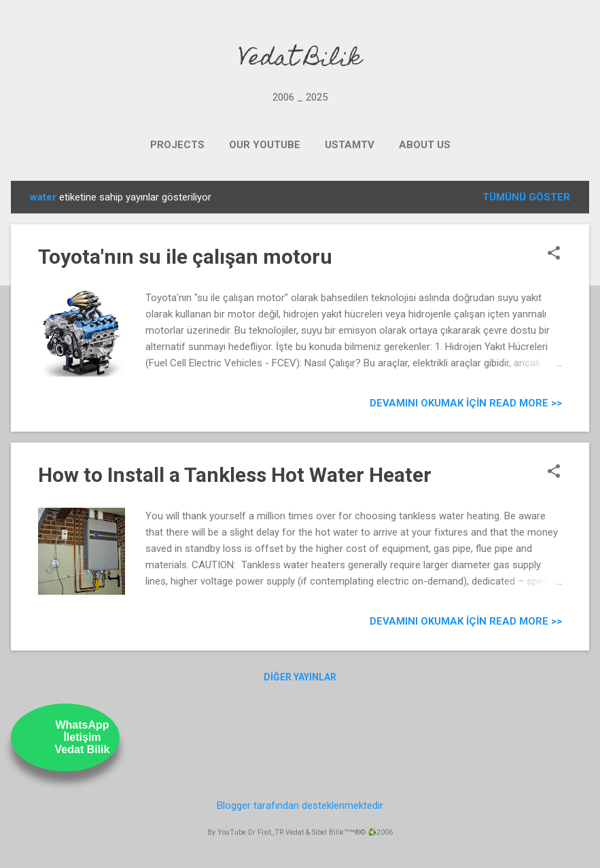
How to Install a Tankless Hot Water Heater (235, 475)
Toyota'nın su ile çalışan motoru (185, 257)
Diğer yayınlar (300, 677)
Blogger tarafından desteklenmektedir (300, 805)
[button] (554, 254)
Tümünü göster (526, 197)
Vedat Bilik (300, 60)
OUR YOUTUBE (265, 145)
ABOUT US (425, 145)
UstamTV (350, 145)
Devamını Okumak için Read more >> (466, 403)
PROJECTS (177, 145)
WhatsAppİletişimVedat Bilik (83, 737)
